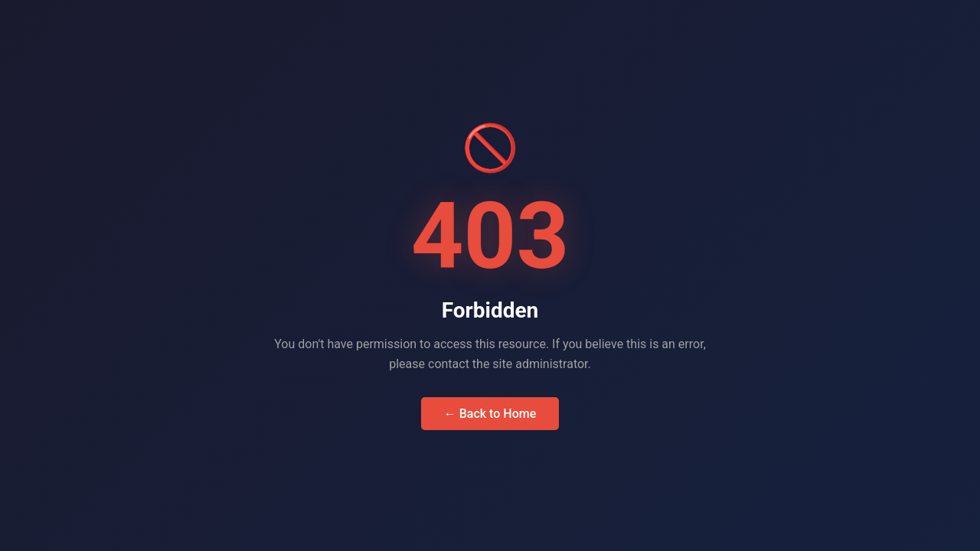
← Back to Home (490, 414)
